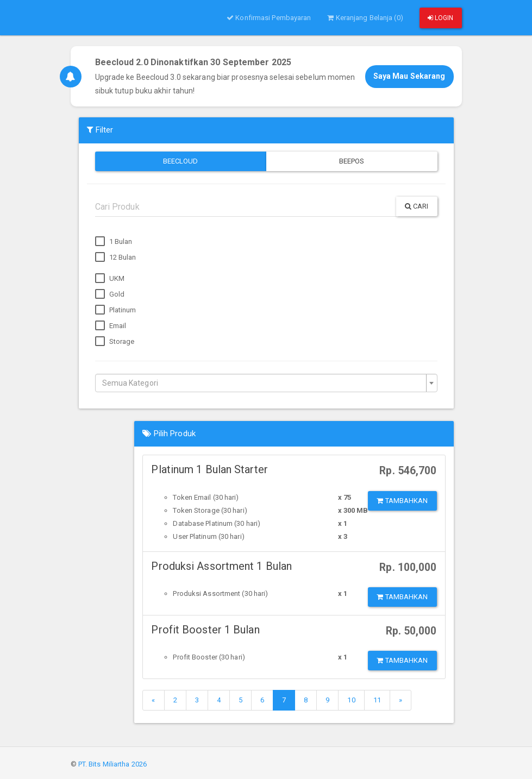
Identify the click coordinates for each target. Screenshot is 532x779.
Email (111, 326)
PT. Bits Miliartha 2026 (112, 764)
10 (351, 700)
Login (441, 18)
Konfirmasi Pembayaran (269, 18)
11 (377, 700)
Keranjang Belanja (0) (365, 18)
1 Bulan (114, 242)
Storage (115, 342)
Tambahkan (402, 501)
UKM (110, 279)
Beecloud (181, 161)
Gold (110, 294)
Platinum (116, 310)
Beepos (352, 161)
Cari (417, 206)
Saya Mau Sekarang (409, 76)
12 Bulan (116, 257)
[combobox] (266, 383)
